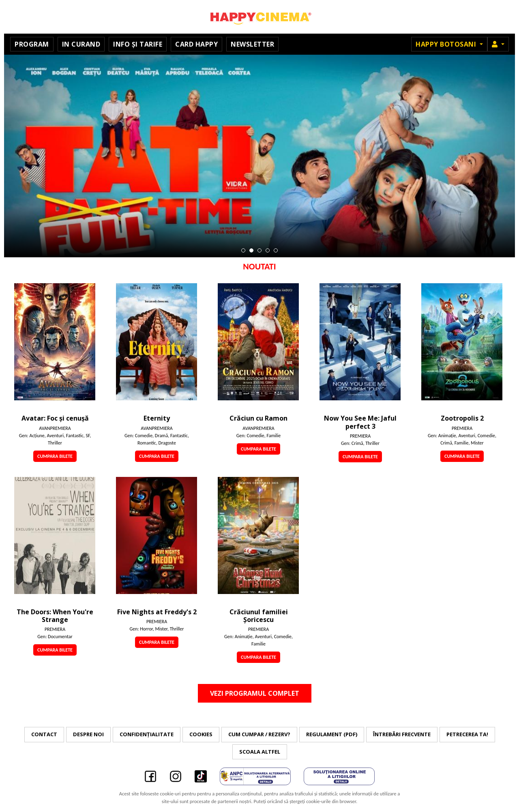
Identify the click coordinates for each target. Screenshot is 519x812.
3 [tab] (259, 250)
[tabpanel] (259, 156)
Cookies (201, 734)
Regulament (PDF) (332, 734)
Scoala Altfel (260, 752)
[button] (498, 44)
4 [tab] (268, 250)
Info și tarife (138, 44)
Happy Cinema (259, 17)
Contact (44, 734)
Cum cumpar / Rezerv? (259, 734)
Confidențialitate (147, 734)
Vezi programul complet (255, 693)
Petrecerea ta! (467, 734)
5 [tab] (276, 250)
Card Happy (196, 44)
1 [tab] (243, 250)
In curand (81, 44)
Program (32, 44)
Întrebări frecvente (402, 734)
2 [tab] (251, 250)
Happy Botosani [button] (447, 44)
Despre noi (88, 734)
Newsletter (252, 44)
